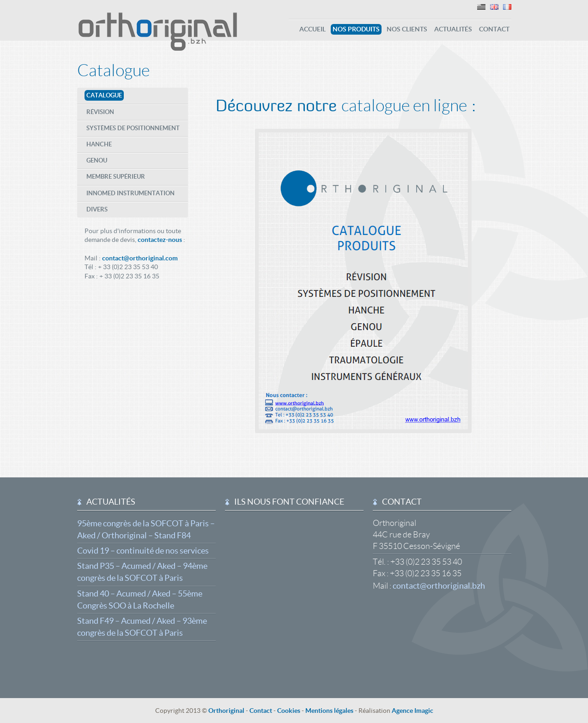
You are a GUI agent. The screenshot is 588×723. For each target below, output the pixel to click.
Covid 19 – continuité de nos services (143, 551)
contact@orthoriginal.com (140, 258)
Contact (494, 29)
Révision (100, 112)
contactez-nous (160, 240)
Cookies (289, 711)
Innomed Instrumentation (130, 193)
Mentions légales (329, 711)
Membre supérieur (116, 177)
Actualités (453, 29)
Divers (97, 209)
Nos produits (356, 29)
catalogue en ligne (404, 105)
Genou (97, 160)
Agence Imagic (412, 711)
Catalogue (113, 70)
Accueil (312, 29)
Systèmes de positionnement (133, 128)
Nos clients (407, 29)
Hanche (99, 144)
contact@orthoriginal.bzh (439, 586)
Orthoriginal (226, 711)
